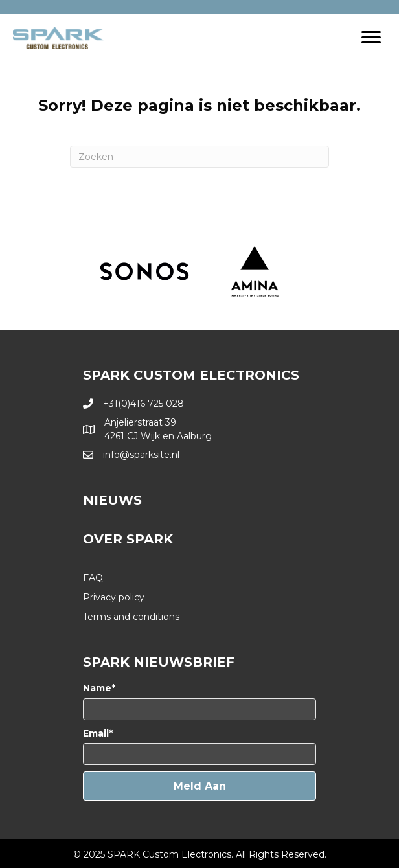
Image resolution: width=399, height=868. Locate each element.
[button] (199, 786)
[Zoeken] (199, 157)
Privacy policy (114, 597)
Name (97, 688)
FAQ (93, 578)
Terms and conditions (131, 617)
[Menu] (371, 38)
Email (96, 733)
